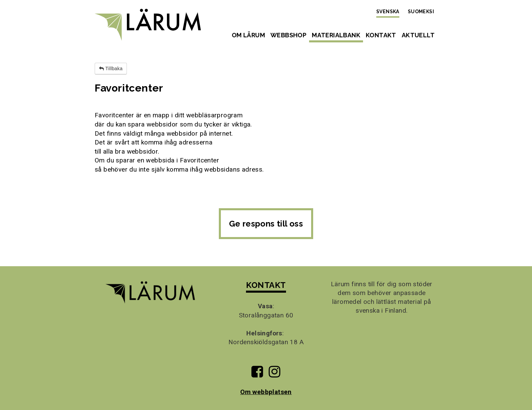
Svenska (388, 12)
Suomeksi (421, 12)
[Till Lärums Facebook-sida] (257, 374)
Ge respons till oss (266, 224)
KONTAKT (266, 285)
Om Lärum (248, 35)
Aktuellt (418, 35)
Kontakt (381, 35)
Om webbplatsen (266, 392)
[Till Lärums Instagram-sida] (274, 374)
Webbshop (288, 35)
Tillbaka (111, 69)
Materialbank (336, 35)
